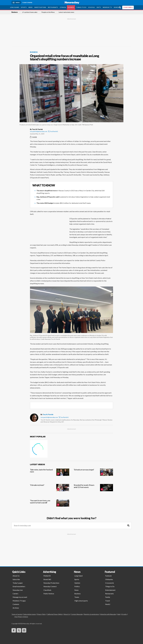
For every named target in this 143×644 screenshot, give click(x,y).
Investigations (40, 7)
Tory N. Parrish (48, 414)
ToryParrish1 (53, 131)
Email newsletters (19, 586)
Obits (99, 7)
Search (116, 7)
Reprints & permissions (91, 614)
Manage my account (20, 597)
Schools (91, 7)
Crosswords (110, 583)
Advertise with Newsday (108, 614)
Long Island (15, 7)
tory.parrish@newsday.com (39, 131)
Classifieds (47, 590)
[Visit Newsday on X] (19, 630)
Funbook (108, 576)
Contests (16, 604)
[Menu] (16, 3)
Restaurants (53, 7)
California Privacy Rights (55, 614)
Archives (16, 608)
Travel (108, 601)
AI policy (124, 614)
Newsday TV (107, 7)
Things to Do (81, 7)
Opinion (63, 7)
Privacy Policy (41, 614)
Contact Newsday (77, 614)
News (30, 7)
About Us (16, 576)
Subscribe (16, 579)
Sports (24, 7)
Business (71, 7)
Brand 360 (47, 579)
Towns (77, 597)
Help (119, 614)
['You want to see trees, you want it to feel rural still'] (50, 505)
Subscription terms (30, 614)
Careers (15, 594)
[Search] (128, 526)
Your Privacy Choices (21, 617)
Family (108, 597)
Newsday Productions (51, 583)
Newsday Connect (50, 586)
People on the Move (48, 12)
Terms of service (17, 614)
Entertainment (110, 590)
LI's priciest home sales (30, 12)
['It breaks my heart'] (50, 490)
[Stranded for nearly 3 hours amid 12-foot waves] (93, 490)
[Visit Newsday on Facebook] (14, 630)
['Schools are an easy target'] (93, 475)
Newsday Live (18, 590)
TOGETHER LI (128, 7)
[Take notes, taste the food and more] (50, 475)
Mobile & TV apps (19, 601)
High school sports (81, 601)
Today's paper (18, 583)
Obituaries (109, 579)
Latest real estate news (66, 12)
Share (33, 137)
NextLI (108, 604)
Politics (77, 586)
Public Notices (49, 594)
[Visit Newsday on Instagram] (24, 630)
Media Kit (47, 576)
